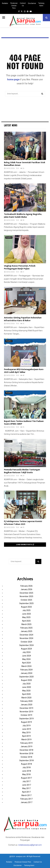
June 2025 (26, 614)
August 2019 (26, 722)
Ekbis (8, 493)
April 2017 (26, 792)
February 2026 (26, 586)
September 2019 (26, 719)
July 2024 (26, 652)
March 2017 (26, 795)
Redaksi (5, 3)
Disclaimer (32, 3)
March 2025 (26, 624)
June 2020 (26, 687)
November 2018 (26, 753)
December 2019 (26, 708)
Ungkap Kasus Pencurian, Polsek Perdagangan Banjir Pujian (20, 267)
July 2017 (26, 781)
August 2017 (26, 778)
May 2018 (26, 774)
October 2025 (26, 600)
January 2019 (26, 746)
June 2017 (26, 785)
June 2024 (26, 656)
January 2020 (26, 705)
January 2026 (26, 589)
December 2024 (26, 635)
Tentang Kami (41, 4)
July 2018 (26, 767)
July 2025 (26, 610)
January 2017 (26, 802)
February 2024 (26, 670)
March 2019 (26, 740)
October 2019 (26, 715)
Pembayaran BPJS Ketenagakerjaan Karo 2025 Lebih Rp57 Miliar (24, 371)
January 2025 (26, 631)
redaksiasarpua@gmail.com (30, 845)
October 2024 (26, 642)
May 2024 (26, 659)
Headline (9, 186)
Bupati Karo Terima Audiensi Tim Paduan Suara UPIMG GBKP (24, 423)
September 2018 (26, 760)
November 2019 (26, 712)
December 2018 (26, 750)
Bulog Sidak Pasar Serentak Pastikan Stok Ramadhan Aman (25, 164)
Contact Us (23, 4)
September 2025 (26, 603)
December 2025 (26, 593)
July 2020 (26, 684)
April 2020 (26, 694)
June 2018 (26, 771)
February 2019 (26, 743)
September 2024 (26, 645)
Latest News (11, 125)
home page (13, 79)
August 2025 (26, 607)
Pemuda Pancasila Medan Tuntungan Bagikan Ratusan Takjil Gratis (22, 471)
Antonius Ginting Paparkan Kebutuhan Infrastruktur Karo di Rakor (23, 319)
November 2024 (26, 638)
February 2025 (26, 628)
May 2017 (26, 788)
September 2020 (26, 677)
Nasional (9, 134)
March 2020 (26, 698)
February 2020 (26, 701)
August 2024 (26, 649)
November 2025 (26, 596)
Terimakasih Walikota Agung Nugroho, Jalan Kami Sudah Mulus (23, 216)
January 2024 (26, 673)
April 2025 (26, 621)
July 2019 (26, 726)
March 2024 (26, 666)
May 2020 (26, 691)
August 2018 (26, 764)
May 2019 (26, 733)
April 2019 (26, 736)
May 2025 (26, 617)
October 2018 (26, 757)
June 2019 (26, 729)
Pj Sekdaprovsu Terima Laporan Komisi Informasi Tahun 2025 (23, 523)
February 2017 (26, 799)
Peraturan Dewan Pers (14, 6)
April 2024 (26, 663)
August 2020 (26, 680)
